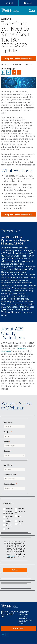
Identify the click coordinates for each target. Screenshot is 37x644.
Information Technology (10, 513)
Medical (8, 521)
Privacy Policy (23, 619)
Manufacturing (10, 517)
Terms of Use (22, 622)
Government (21, 512)
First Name (8, 422)
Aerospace (9, 509)
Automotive (21, 509)
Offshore (20, 521)
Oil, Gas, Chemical (9, 525)
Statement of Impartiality (26, 620)
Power (20, 524)
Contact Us (18, 629)
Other (8, 529)
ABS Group (22, 623)
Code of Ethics (23, 617)
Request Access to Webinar (18, 58)
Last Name (8, 465)
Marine (20, 516)
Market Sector (8, 504)
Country (7, 451)
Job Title (7, 432)
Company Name (10, 475)
